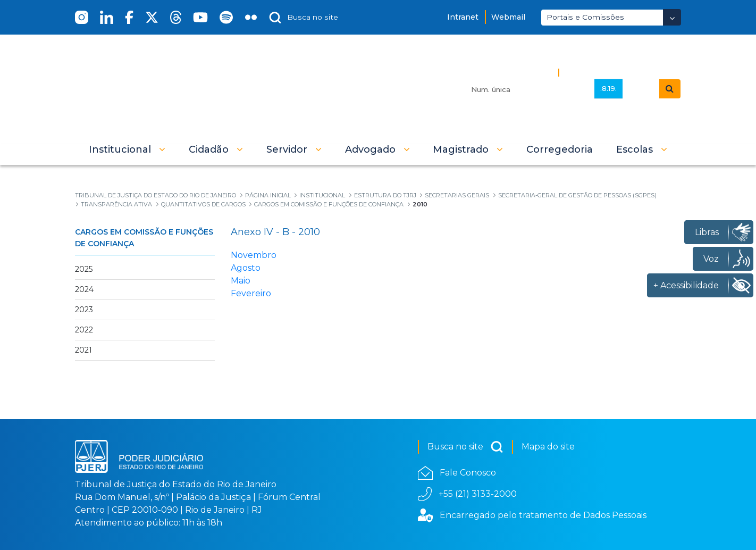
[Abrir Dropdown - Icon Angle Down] (672, 17)
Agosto (246, 268)
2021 (83, 350)
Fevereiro (251, 293)
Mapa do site (548, 447)
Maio (241, 281)
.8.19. (608, 88)
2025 (84, 269)
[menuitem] (560, 149)
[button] (127, 149)
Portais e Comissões (585, 17)
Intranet (463, 17)
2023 (84, 310)
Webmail (508, 17)
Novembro (254, 255)
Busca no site (465, 447)
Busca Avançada (600, 72)
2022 (84, 330)
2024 (84, 289)
